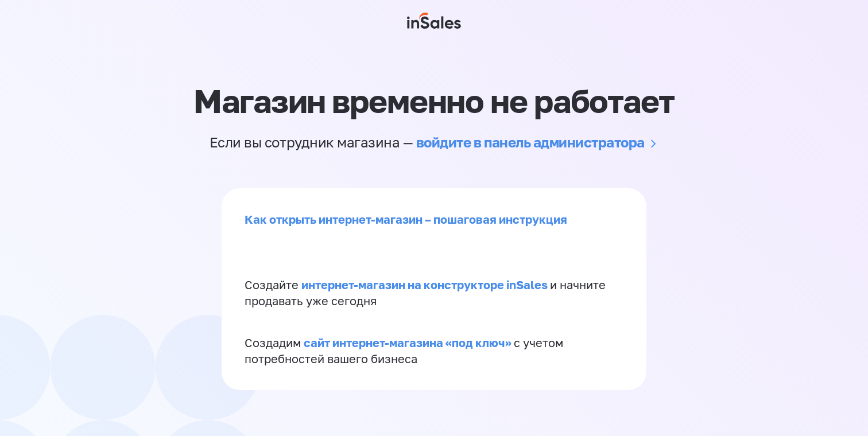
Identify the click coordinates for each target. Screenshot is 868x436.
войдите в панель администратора (530, 142)
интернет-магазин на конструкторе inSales (426, 285)
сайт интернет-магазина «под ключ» (409, 342)
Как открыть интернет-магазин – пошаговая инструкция (406, 219)
